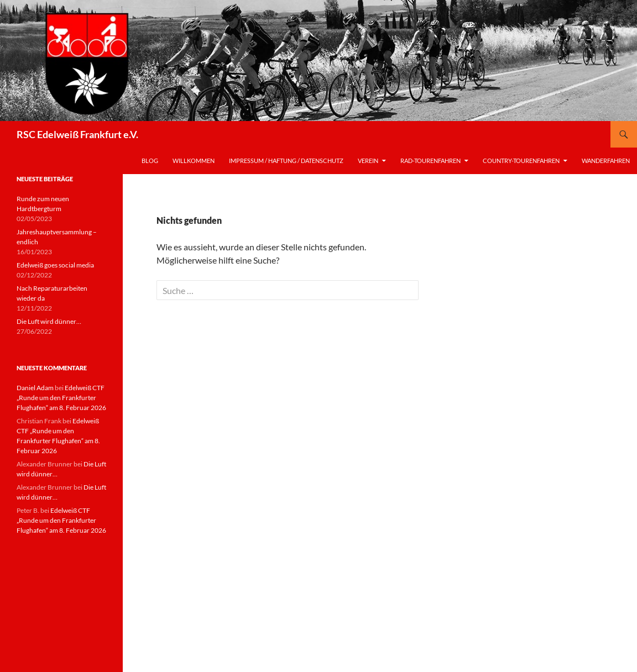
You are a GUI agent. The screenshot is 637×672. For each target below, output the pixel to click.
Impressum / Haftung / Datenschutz (286, 161)
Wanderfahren (606, 161)
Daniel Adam (35, 388)
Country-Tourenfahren (521, 161)
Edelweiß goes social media (55, 265)
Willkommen (194, 161)
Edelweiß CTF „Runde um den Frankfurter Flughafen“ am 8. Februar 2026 (61, 398)
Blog (150, 161)
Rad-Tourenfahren (430, 161)
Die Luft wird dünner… (49, 321)
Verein (368, 161)
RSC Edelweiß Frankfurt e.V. (77, 134)
